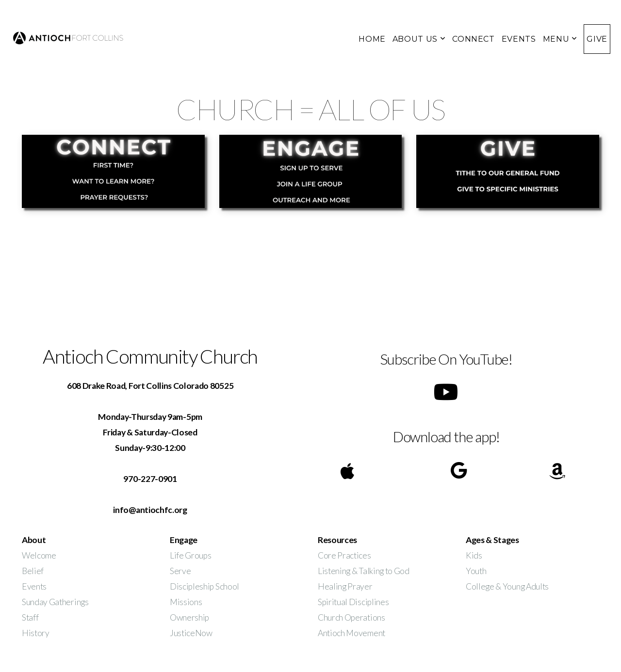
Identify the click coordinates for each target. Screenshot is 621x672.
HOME (372, 39)
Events (34, 586)
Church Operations (351, 617)
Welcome (39, 555)
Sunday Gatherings (55, 602)
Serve (180, 571)
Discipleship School (204, 586)
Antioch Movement (351, 633)
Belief (33, 571)
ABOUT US (419, 39)
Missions (186, 602)
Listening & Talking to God (364, 571)
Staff (30, 617)
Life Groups (190, 555)
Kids (474, 555)
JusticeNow (191, 633)
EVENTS (519, 39)
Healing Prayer (346, 586)
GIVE (597, 39)
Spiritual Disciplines (353, 602)
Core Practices (344, 555)
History (36, 633)
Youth (476, 571)
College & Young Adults (507, 586)
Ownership (189, 617)
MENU (560, 39)
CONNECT (473, 39)
